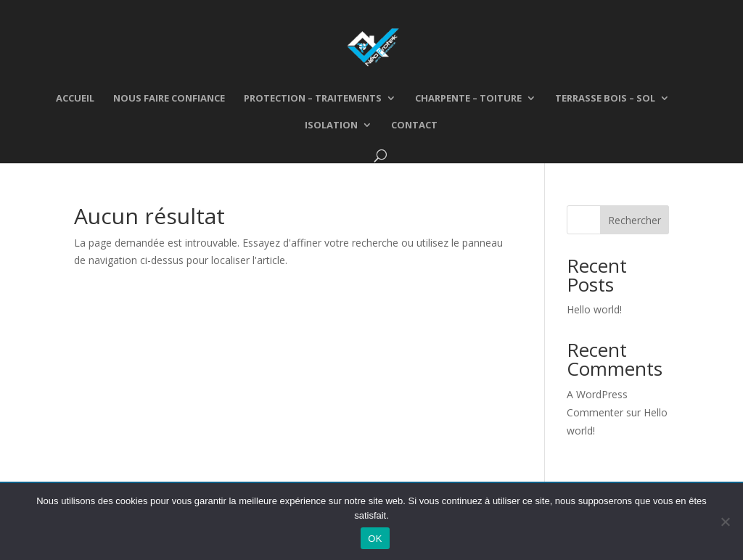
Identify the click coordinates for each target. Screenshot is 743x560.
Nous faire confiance (169, 99)
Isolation (331, 125)
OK (375, 539)
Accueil (75, 99)
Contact (414, 125)
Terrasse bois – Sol (605, 99)
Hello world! (594, 309)
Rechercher (635, 220)
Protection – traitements (313, 99)
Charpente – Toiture (468, 99)
